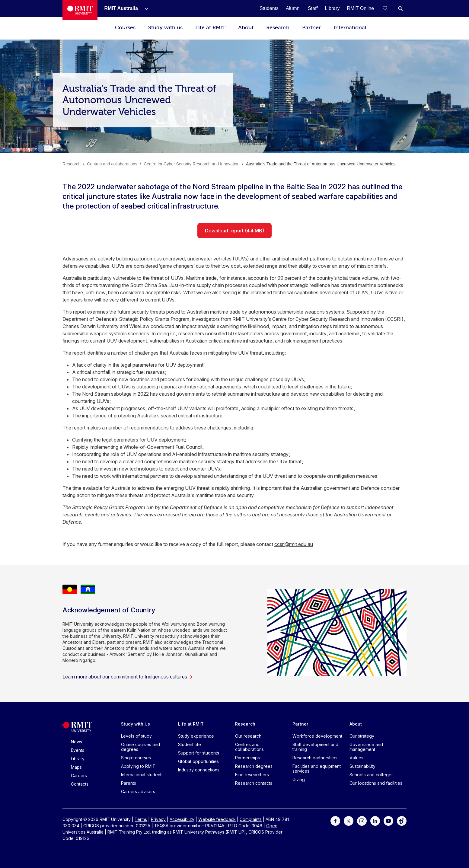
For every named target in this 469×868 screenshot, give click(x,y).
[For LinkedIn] (375, 820)
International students (142, 775)
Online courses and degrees (140, 747)
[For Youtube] (388, 820)
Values (356, 758)
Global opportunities (198, 761)
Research (278, 28)
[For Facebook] (335, 820)
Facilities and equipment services (317, 769)
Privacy (158, 819)
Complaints (251, 819)
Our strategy (362, 736)
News (77, 742)
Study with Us (136, 724)
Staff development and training (315, 747)
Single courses (136, 758)
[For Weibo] (402, 820)
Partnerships (247, 758)
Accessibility (182, 819)
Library (78, 759)
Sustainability (362, 766)
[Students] (269, 8)
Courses (125, 28)
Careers (79, 775)
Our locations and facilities (376, 783)
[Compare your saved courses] (388, 8)
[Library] (332, 8)
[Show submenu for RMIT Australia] (144, 8)
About (246, 28)
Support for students (199, 753)
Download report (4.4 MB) (235, 231)
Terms (141, 819)
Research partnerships (315, 758)
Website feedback (217, 819)
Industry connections (199, 770)
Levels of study (136, 736)
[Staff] (313, 8)
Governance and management (366, 747)
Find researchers (252, 775)
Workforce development (317, 736)
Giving (299, 779)
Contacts (80, 784)
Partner (311, 28)
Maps (76, 767)
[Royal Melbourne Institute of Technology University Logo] (80, 10)
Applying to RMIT (138, 766)
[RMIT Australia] (121, 8)
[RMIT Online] (360, 8)
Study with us (165, 28)
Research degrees (254, 766)
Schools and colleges (372, 775)
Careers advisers (138, 791)
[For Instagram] (362, 820)
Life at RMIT (210, 28)
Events (78, 750)
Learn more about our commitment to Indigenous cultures (128, 677)
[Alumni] (293, 8)
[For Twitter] (349, 820)
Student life (190, 744)
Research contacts (254, 783)
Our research (248, 736)
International (350, 28)
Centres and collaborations (249, 747)
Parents (129, 783)
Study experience (196, 736)
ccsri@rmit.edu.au (294, 544)
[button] (400, 8)
